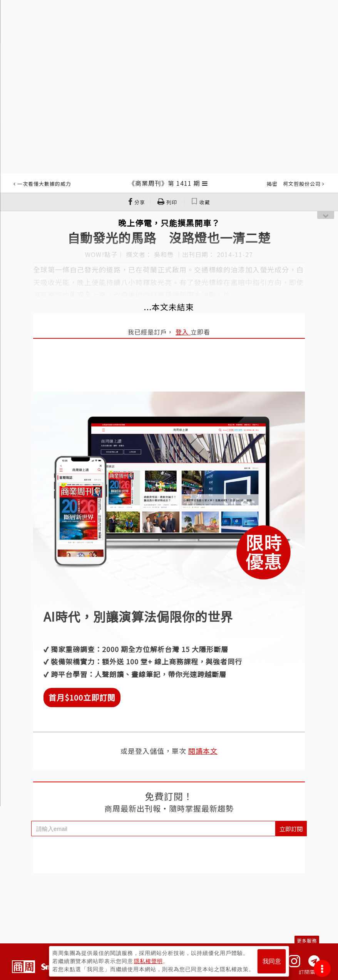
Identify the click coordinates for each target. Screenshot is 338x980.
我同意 (272, 961)
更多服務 (307, 940)
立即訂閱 (291, 829)
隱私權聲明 (148, 961)
